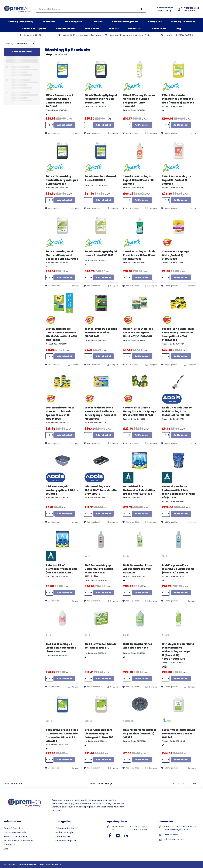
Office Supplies (74, 22)
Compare (74, 133)
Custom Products (66, 29)
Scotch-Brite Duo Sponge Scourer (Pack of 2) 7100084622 (101, 333)
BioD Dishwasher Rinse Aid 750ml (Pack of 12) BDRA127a (138, 569)
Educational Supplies (34, 29)
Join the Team (158, 29)
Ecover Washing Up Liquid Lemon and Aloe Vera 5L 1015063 (178, 734)
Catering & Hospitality (20, 22)
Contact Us (134, 29)
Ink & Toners (92, 29)
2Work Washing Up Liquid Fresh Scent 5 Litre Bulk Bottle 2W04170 (101, 99)
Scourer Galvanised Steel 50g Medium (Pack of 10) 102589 (140, 734)
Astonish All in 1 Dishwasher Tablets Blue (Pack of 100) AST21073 (139, 490)
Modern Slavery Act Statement (19, 841)
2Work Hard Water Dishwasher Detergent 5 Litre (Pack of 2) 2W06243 (178, 99)
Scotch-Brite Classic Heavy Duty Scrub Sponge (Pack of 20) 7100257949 (140, 411)
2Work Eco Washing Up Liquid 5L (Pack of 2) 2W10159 (177, 180)
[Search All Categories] (91, 9)
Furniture (97, 22)
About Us (114, 29)
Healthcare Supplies (65, 832)
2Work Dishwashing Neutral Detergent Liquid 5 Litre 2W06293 (62, 180)
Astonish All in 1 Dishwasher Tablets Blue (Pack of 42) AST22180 (62, 569)
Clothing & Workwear (183, 22)
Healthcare (49, 22)
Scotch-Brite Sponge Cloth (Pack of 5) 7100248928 (176, 255)
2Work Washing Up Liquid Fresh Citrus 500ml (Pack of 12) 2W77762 (139, 255)
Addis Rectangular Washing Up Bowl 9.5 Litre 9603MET (62, 490)
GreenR (166, 635)
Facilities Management (125, 22)
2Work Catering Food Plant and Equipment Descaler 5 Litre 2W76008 (62, 255)
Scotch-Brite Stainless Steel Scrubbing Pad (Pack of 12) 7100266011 (138, 333)
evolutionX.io (58, 864)
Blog (178, 29)
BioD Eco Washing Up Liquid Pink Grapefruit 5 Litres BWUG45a (61, 648)
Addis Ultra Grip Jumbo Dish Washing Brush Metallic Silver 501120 (177, 411)
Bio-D (87, 556)
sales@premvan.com (175, 839)
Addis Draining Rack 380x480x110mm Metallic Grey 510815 (101, 490)
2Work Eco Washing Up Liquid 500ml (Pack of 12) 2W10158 (139, 180)
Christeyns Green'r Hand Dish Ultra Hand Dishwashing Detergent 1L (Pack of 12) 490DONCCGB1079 (178, 651)
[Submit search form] (141, 9)
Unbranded (129, 721)
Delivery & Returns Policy (16, 832)
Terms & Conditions (14, 828)
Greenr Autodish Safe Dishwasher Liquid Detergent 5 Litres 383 (99, 734)
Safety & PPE (155, 22)
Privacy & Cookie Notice (15, 836)
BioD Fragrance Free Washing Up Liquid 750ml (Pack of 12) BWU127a (178, 569)
